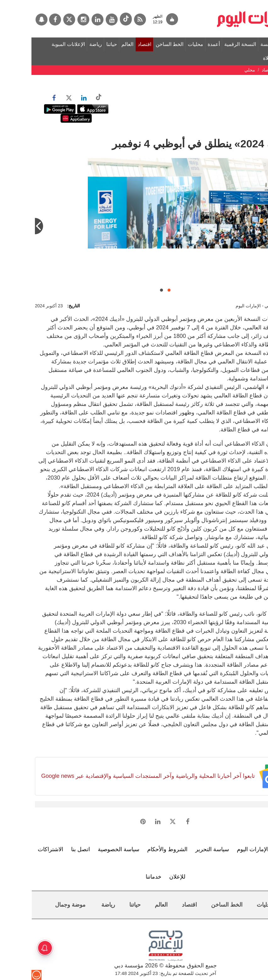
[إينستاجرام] (52, 20)
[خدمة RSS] (109, 20)
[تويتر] (38, 20)
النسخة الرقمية (209, 44)
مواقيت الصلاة (246, 58)
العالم (96, 44)
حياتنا (80, 44)
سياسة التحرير (181, 849)
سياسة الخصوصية (87, 849)
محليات (164, 44)
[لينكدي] (66, 20)
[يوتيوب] (80, 20)
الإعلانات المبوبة (37, 44)
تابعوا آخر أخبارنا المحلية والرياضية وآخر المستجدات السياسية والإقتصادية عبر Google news (117, 776)
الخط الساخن (138, 44)
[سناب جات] (10, 20)
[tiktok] (94, 19)
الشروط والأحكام (136, 849)
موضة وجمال (39, 905)
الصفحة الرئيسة (245, 44)
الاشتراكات (19, 849)
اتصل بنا (49, 849)
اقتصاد (113, 44)
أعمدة (182, 44)
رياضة (64, 44)
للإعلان (146, 877)
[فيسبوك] (24, 20)
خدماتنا (122, 877)
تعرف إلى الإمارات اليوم (234, 849)
